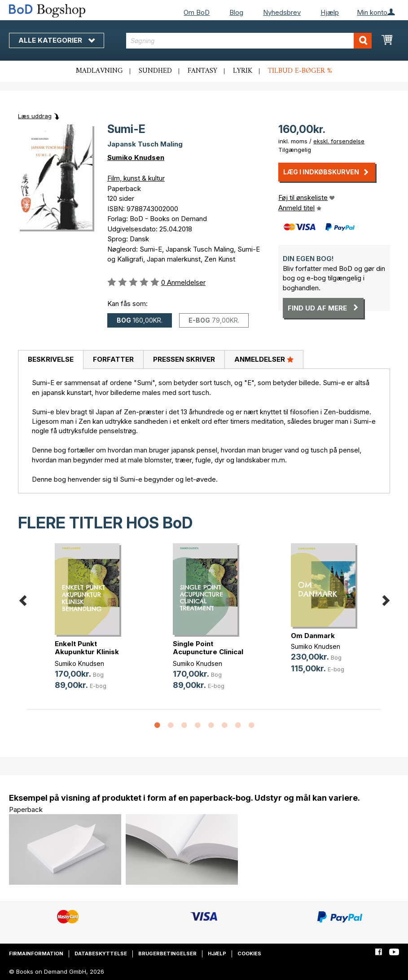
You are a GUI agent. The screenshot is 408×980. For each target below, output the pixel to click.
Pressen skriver (184, 359)
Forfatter (113, 359)
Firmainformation (36, 953)
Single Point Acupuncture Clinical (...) (208, 652)
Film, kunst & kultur (136, 178)
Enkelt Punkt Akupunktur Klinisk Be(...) (87, 652)
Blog (236, 12)
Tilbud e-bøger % (300, 71)
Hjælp (330, 12)
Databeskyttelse (101, 953)
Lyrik (243, 71)
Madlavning (99, 71)
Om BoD (197, 12)
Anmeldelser (264, 359)
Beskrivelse (51, 359)
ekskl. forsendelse (339, 141)
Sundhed (155, 71)
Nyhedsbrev (282, 12)
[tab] (50, 360)
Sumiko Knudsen (136, 157)
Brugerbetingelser (167, 953)
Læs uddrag (35, 116)
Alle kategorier (57, 40)
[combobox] (249, 41)
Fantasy (202, 71)
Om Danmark (313, 636)
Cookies (249, 953)
